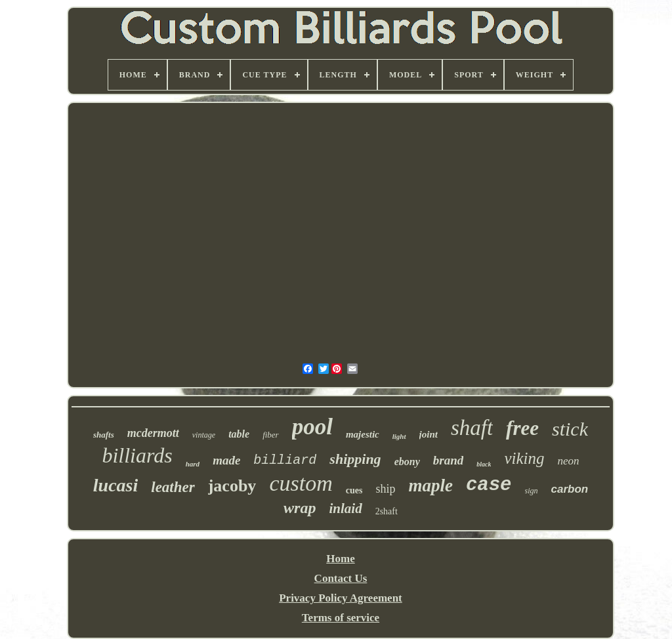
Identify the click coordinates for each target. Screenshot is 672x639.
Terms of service (341, 618)
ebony (407, 462)
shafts (104, 435)
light (399, 436)
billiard (285, 460)
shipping (355, 459)
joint (429, 434)
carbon (570, 489)
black (484, 464)
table (239, 434)
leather (173, 487)
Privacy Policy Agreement (341, 598)
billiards (137, 455)
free (522, 428)
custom (301, 483)
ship (385, 489)
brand (448, 460)
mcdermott (153, 433)
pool (312, 427)
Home (340, 559)
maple (430, 485)
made (226, 460)
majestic (363, 434)
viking (524, 458)
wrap (300, 508)
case (489, 485)
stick (570, 429)
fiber (271, 435)
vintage (204, 435)
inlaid (345, 508)
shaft (472, 428)
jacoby (232, 486)
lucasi (115, 485)
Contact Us (341, 578)
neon (569, 461)
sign (532, 491)
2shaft (387, 511)
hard (193, 464)
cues (354, 490)
